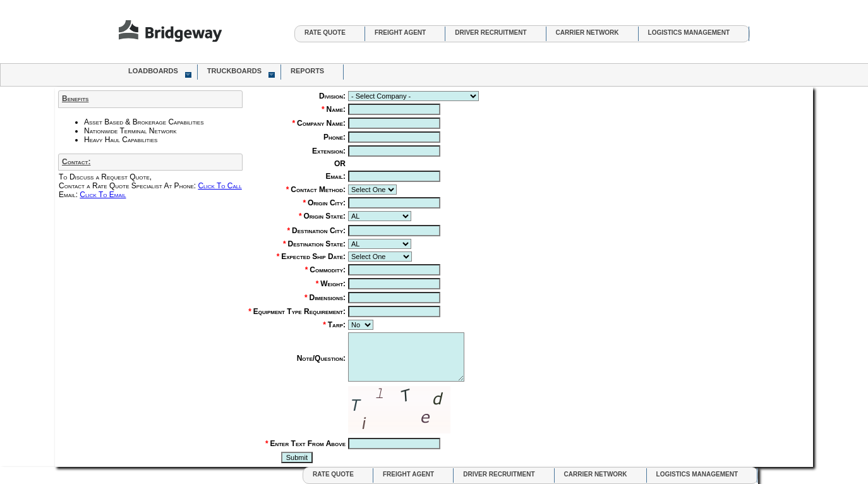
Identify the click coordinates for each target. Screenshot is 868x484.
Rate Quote (325, 33)
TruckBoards (241, 73)
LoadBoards (160, 73)
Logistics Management (689, 33)
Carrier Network (588, 33)
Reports (307, 71)
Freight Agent (400, 33)
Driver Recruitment (491, 33)
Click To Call (220, 186)
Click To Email (103, 195)
